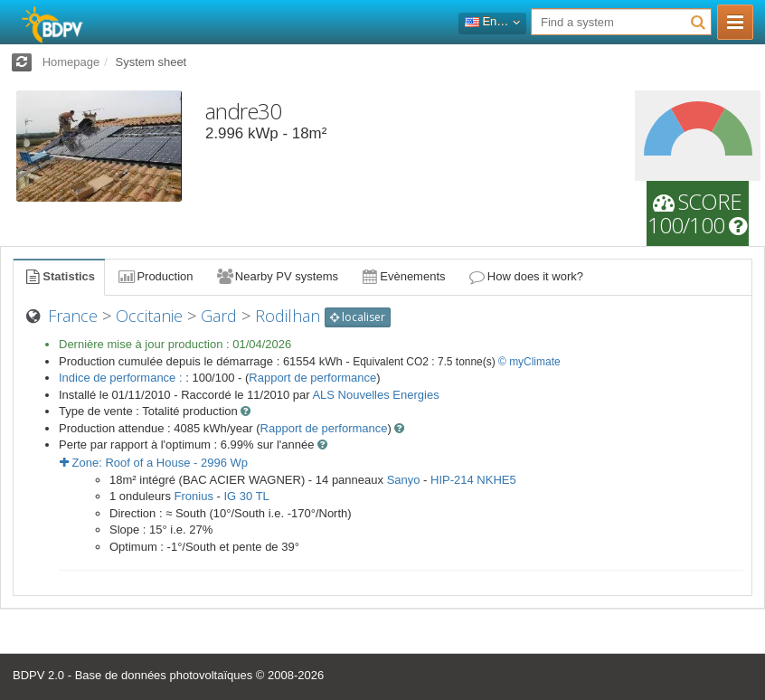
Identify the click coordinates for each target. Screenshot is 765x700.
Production (155, 276)
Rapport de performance (312, 378)
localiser (358, 317)
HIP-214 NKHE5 (473, 480)
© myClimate (529, 362)
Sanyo (404, 480)
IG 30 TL (246, 496)
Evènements (403, 276)
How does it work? (526, 276)
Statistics (59, 276)
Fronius (194, 496)
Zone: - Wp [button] (154, 463)
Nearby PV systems (277, 276)
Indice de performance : (122, 378)
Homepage (71, 62)
